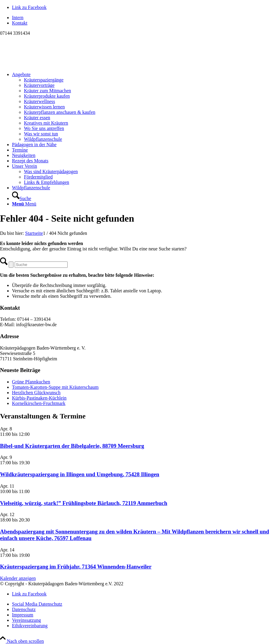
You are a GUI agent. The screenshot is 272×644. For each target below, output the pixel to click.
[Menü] (24, 204)
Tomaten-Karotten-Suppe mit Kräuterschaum (55, 387)
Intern (18, 18)
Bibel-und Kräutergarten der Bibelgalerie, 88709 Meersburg (72, 446)
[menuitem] (142, 18)
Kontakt (20, 23)
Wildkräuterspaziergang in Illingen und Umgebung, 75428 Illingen (80, 474)
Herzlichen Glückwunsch (36, 393)
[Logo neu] (45, 64)
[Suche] (22, 198)
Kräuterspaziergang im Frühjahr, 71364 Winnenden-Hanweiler (76, 567)
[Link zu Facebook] (29, 7)
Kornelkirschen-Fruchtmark (39, 403)
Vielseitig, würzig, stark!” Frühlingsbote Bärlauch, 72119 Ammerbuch (84, 503)
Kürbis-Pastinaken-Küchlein (39, 398)
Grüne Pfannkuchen (31, 382)
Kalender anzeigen (18, 578)
